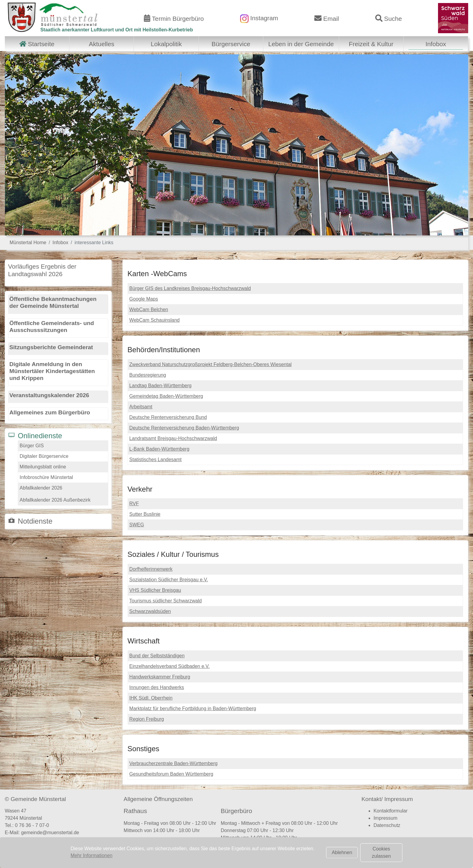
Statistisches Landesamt (156, 460)
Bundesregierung (148, 375)
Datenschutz (387, 825)
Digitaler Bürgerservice (44, 456)
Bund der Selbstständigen (157, 656)
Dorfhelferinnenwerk (151, 569)
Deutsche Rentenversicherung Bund (168, 417)
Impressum (385, 818)
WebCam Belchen (149, 310)
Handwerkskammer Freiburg (160, 677)
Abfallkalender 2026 (41, 488)
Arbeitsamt (141, 407)
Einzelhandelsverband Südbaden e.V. (170, 666)
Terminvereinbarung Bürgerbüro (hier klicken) (273, 850)
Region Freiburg (147, 719)
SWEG (137, 525)
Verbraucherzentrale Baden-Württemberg (174, 763)
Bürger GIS (32, 446)
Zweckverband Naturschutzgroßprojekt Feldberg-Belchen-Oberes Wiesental (211, 364)
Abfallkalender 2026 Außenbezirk (55, 500)
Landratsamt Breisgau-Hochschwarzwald (173, 438)
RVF (134, 504)
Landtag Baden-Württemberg (160, 386)
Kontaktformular (390, 811)
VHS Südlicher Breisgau (155, 590)
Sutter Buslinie (145, 514)
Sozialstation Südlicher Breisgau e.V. (169, 580)
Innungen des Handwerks (157, 687)
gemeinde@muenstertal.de (50, 833)
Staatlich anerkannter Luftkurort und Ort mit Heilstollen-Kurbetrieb (117, 30)
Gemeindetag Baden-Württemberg (166, 396)
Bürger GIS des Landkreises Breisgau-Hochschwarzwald (190, 288)
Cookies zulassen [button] (381, 852)
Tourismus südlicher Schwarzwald (166, 601)
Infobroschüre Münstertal (46, 477)
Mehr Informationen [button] (92, 855)
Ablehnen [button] (342, 852)
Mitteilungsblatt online (43, 467)
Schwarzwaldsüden (150, 611)
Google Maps (144, 299)
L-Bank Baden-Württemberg (159, 449)
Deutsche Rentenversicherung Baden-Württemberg (184, 428)
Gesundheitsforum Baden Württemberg (171, 774)
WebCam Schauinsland (155, 320)
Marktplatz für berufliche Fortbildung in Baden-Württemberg (193, 708)
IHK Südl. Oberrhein (151, 698)
